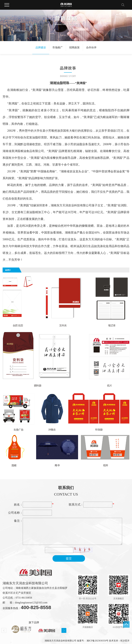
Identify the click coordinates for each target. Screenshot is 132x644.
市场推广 (58, 47)
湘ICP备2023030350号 (97, 641)
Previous (4, 630)
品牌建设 (41, 47)
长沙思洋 (125, 641)
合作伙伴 (91, 47)
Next (64, 630)
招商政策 (74, 47)
